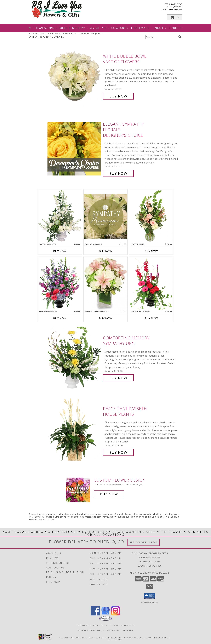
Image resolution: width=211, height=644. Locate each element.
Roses (63, 28)
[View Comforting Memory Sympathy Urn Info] (75, 358)
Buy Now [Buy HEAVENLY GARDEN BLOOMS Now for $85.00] (105, 318)
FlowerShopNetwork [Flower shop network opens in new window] (108, 638)
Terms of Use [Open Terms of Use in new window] (115, 639)
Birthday (78, 28)
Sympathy (98, 28)
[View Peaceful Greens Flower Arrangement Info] (151, 216)
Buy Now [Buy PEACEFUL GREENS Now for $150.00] (151, 251)
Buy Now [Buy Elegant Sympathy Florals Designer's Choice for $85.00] (118, 173)
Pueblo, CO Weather (89, 630)
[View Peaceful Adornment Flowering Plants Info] (151, 283)
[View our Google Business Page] (105, 615)
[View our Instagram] (115, 615)
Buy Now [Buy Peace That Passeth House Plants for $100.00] (118, 452)
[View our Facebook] (96, 615)
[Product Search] (161, 37)
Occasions (120, 28)
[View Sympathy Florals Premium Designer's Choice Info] (105, 216)
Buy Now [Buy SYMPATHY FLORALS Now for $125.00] (105, 251)
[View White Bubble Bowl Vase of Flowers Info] (75, 76)
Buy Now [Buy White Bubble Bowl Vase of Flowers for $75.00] (118, 96)
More (177, 28)
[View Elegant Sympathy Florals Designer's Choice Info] (75, 149)
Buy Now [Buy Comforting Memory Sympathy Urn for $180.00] (118, 378)
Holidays (142, 28)
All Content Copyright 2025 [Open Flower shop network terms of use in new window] (76, 638)
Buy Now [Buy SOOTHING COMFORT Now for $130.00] (60, 251)
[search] (180, 37)
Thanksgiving (45, 28)
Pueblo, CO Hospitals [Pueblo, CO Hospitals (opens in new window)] (122, 625)
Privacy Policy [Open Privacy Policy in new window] (133, 638)
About (161, 28)
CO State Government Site (118, 630)
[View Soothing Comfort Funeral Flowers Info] (60, 216)
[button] (175, 17)
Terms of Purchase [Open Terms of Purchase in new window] (156, 638)
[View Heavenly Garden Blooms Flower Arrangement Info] (105, 283)
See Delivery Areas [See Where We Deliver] (144, 542)
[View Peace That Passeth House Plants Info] (75, 431)
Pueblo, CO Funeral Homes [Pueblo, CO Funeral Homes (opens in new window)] (92, 625)
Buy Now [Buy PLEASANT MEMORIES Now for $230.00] (60, 318)
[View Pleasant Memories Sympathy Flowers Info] (60, 283)
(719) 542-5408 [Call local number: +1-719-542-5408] (175, 9)
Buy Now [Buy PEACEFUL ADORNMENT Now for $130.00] (151, 318)
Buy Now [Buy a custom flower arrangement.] (109, 494)
